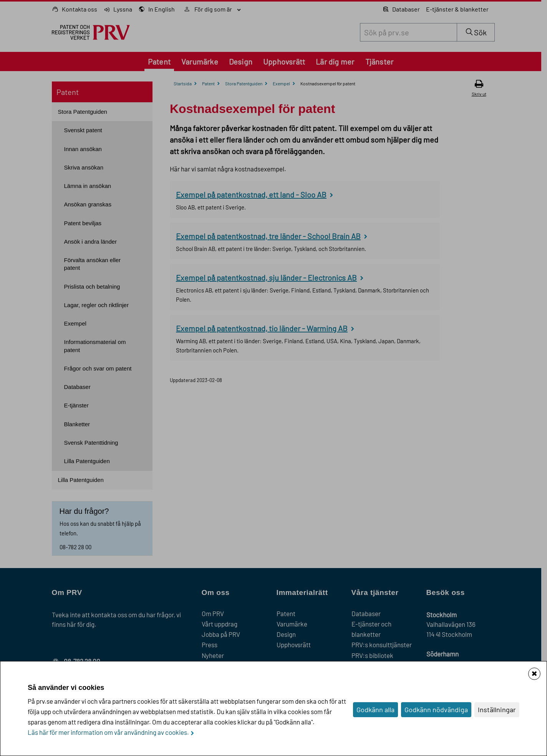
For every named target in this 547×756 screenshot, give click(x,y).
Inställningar (497, 709)
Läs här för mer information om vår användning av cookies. (108, 732)
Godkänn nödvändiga (436, 709)
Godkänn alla (375, 709)
